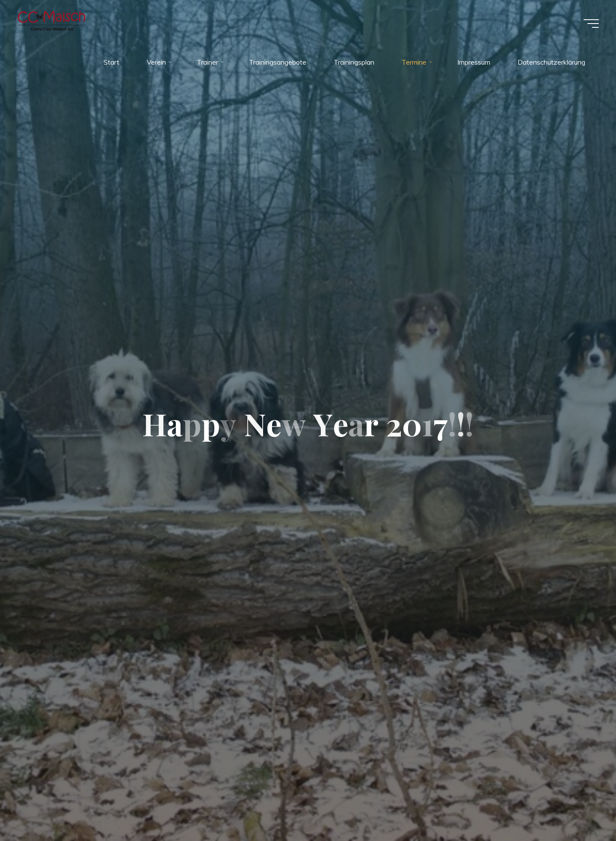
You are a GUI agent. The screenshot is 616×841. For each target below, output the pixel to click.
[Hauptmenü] (591, 24)
